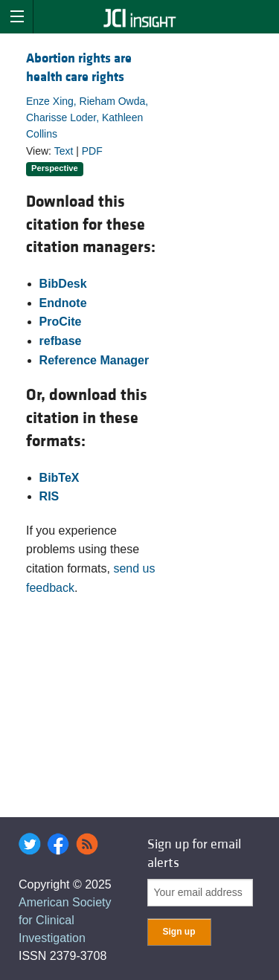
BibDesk (63, 284)
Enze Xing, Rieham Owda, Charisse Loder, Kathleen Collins (87, 118)
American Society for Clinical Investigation (65, 920)
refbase (61, 341)
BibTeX (60, 478)
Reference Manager (94, 360)
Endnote (63, 303)
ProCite (61, 322)
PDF (92, 151)
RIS (49, 496)
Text (64, 151)
